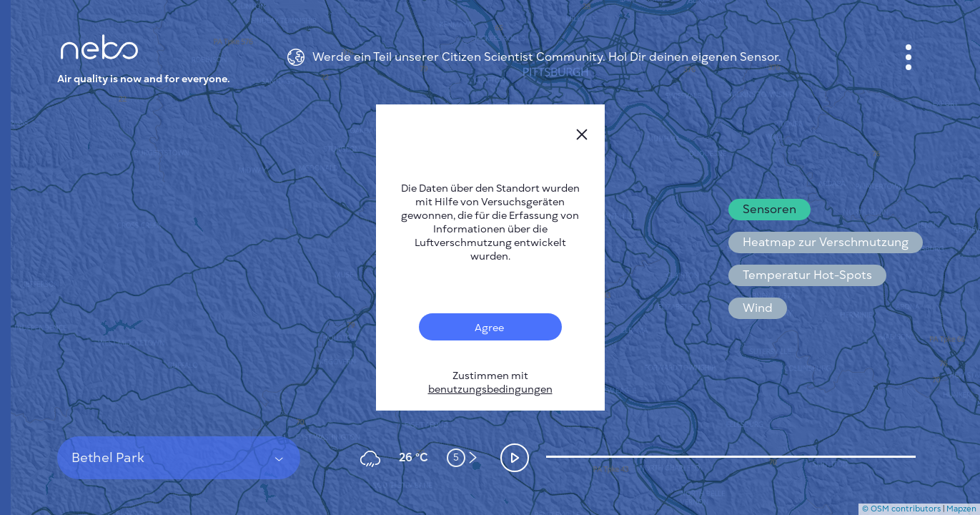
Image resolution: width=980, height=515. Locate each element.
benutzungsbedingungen (490, 389)
